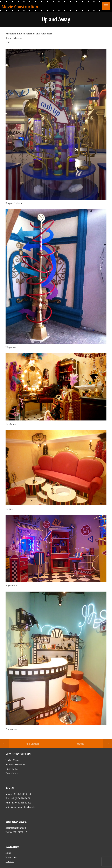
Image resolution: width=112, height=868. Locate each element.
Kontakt (10, 861)
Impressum (11, 857)
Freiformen (32, 744)
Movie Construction (20, 7)
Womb (80, 744)
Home (8, 853)
